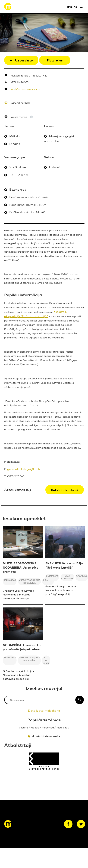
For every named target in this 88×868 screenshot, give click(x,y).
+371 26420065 (20, 82)
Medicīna (62, 727)
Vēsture (23, 727)
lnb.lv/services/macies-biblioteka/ (25, 89)
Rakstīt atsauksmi (65, 490)
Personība (48, 727)
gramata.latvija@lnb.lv (24, 469)
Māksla (35, 727)
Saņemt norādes (20, 103)
